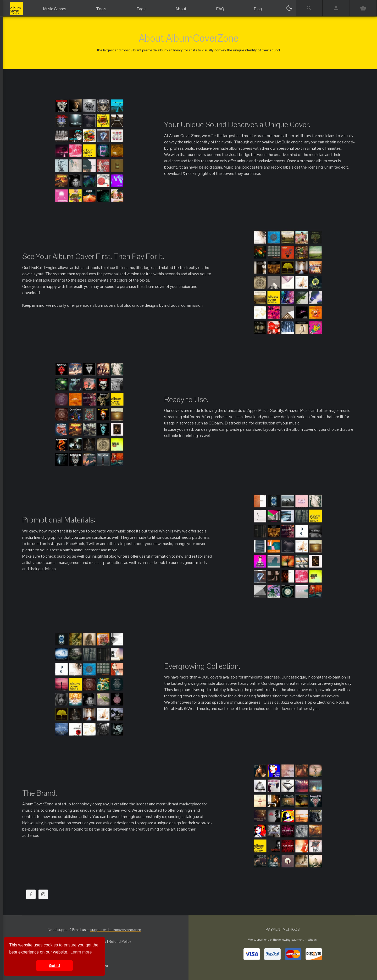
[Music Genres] (55, 6)
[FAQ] (220, 6)
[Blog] (258, 6)
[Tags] (141, 6)
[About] (181, 6)
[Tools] (101, 6)
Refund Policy (120, 941)
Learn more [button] (81, 952)
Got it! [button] (54, 966)
